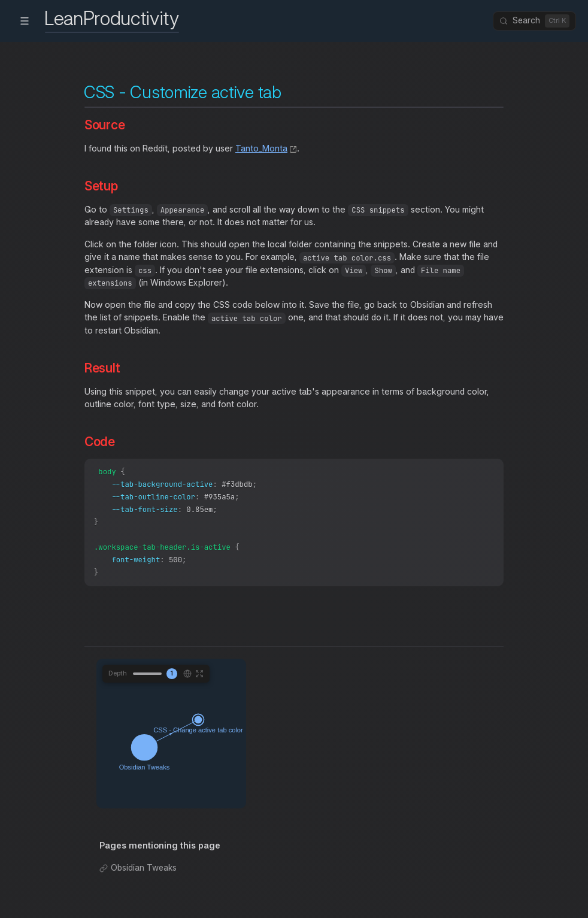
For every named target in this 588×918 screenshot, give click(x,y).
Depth (118, 682)
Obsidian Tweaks (144, 877)
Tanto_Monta (261, 148)
